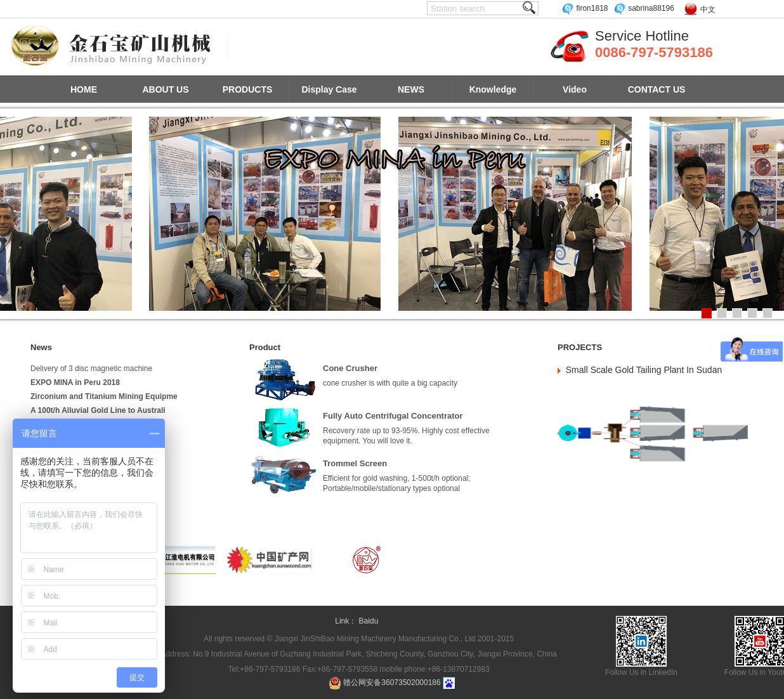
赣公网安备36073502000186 (392, 683)
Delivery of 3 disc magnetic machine (91, 369)
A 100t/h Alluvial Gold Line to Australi (98, 410)
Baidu (369, 621)
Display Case (329, 89)
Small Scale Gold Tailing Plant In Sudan (644, 370)
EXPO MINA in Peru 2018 (75, 382)
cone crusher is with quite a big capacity (390, 383)
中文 (708, 10)
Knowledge (493, 89)
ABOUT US (165, 89)
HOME (84, 89)
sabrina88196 (644, 8)
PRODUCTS (248, 89)
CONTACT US (657, 89)
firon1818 (585, 8)
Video (575, 89)
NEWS (411, 89)
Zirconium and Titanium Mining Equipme (104, 396)
